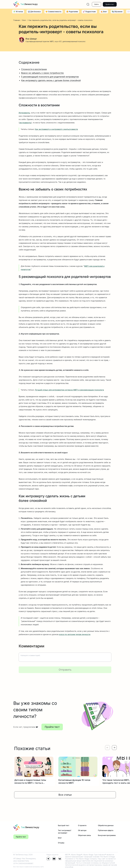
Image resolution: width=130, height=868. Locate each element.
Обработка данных (106, 825)
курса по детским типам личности (75, 634)
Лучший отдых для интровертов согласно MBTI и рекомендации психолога (69, 390)
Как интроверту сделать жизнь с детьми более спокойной (51, 80)
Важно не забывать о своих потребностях (42, 73)
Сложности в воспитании (34, 69)
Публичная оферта (106, 830)
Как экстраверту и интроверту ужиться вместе (56, 129)
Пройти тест (110, 4)
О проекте (82, 825)
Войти (97, 4)
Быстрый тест (64, 825)
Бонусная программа (107, 835)
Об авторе (82, 830)
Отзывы (61, 843)
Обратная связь (84, 835)
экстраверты (25, 123)
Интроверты (24, 113)
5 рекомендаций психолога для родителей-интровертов (50, 77)
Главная (17, 20)
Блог (24, 20)
